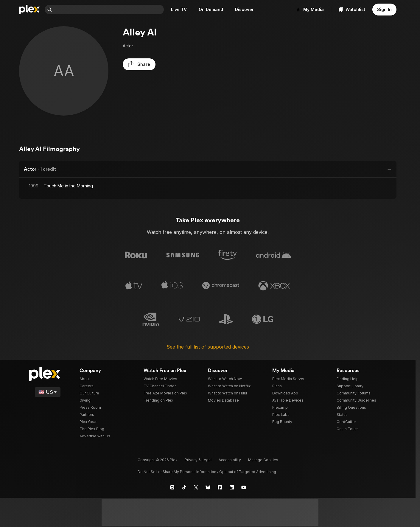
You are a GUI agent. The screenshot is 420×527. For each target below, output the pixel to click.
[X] (196, 487)
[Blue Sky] (208, 487)
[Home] (29, 10)
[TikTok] (184, 487)
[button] (138, 64)
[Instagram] (172, 487)
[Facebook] (220, 487)
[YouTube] (244, 487)
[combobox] (109, 10)
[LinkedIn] (232, 487)
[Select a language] (48, 392)
